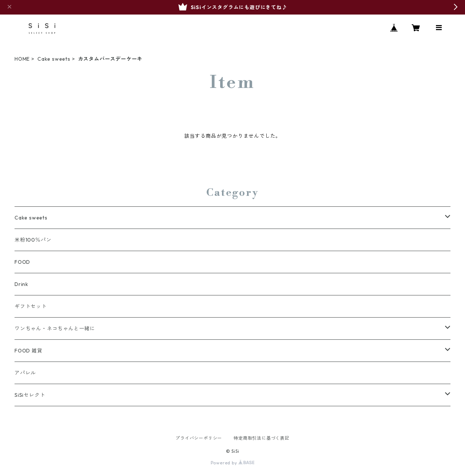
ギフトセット (31, 306)
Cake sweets (54, 59)
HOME (22, 59)
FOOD (22, 262)
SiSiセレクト (30, 395)
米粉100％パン (33, 240)
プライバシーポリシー (199, 438)
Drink (21, 284)
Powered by (233, 463)
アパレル (25, 373)
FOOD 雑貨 (29, 351)
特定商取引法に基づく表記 (262, 438)
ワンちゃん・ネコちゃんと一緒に (55, 328)
